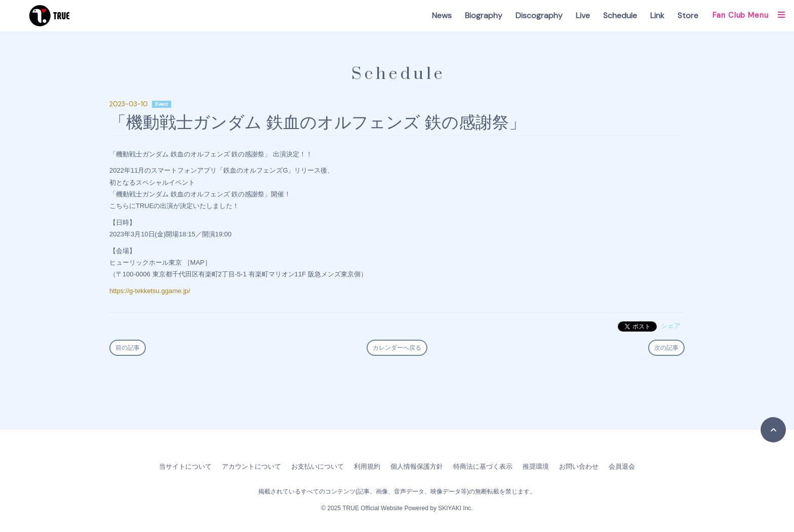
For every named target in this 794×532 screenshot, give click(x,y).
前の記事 (128, 348)
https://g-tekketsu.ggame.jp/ (150, 291)
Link (657, 15)
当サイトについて (185, 466)
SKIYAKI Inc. (455, 508)
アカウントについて (251, 466)
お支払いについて (317, 466)
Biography (484, 15)
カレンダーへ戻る (397, 348)
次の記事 (666, 348)
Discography (539, 15)
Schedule (620, 15)
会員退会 (622, 466)
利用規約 (367, 466)
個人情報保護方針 (417, 466)
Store (688, 15)
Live (583, 15)
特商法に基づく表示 (483, 466)
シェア (671, 326)
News (442, 15)
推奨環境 (536, 466)
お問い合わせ (579, 466)
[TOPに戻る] (773, 430)
